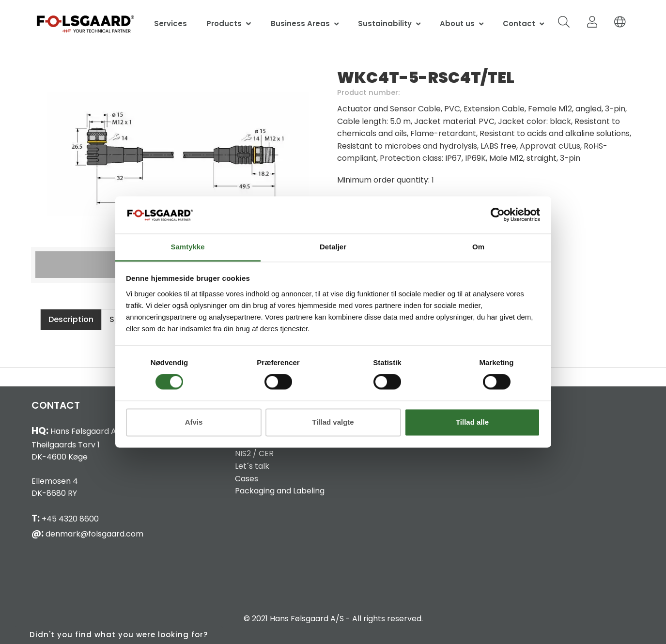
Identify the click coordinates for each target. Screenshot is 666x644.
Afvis (194, 422)
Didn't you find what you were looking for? (119, 635)
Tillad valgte (333, 422)
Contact (519, 23)
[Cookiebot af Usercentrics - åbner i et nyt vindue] (498, 215)
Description (71, 319)
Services (170, 23)
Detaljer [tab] (333, 247)
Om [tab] (478, 247)
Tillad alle (472, 422)
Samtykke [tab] (187, 247)
